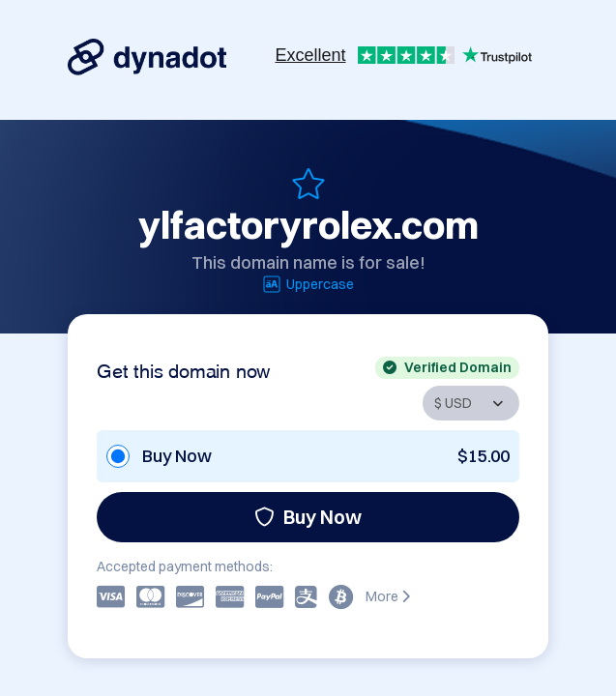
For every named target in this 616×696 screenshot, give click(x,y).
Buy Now (308, 517)
